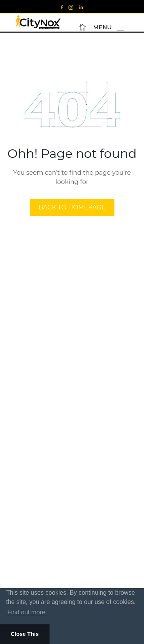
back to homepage (72, 207)
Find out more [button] (26, 612)
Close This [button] (25, 634)
